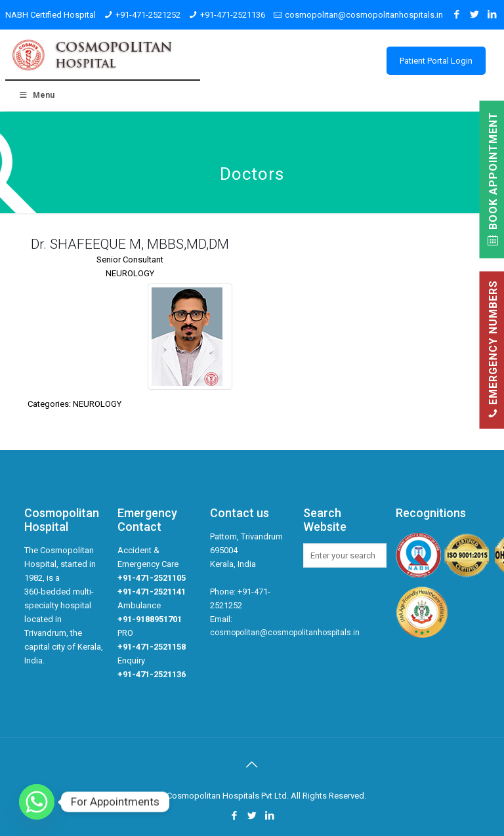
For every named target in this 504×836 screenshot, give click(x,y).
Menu (37, 95)
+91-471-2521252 (148, 15)
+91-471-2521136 (233, 15)
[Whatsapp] (37, 802)
